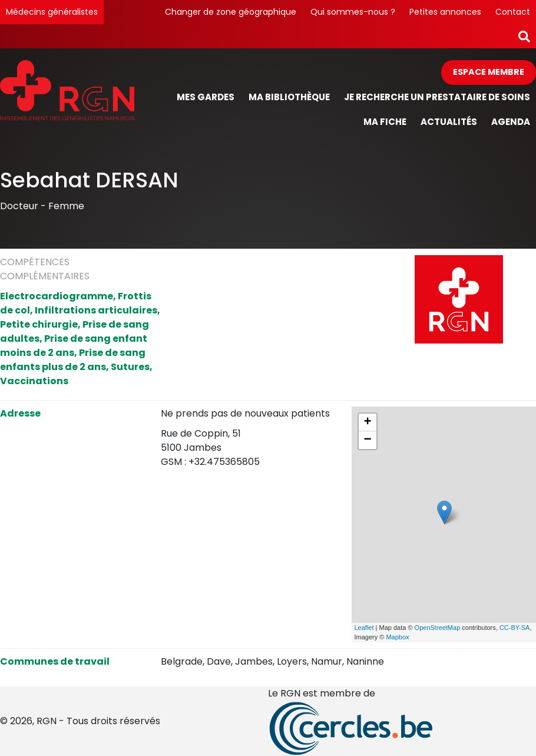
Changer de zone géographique (231, 12)
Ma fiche (385, 122)
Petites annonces (445, 12)
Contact (513, 12)
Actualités (449, 122)
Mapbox (397, 637)
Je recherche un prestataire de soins (437, 97)
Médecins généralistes (52, 12)
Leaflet (364, 628)
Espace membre (489, 72)
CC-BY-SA (515, 628)
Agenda (511, 122)
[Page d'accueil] (67, 98)
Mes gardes (206, 97)
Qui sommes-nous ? (353, 12)
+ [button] (367, 422)
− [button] (367, 440)
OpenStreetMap (438, 628)
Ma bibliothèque (289, 97)
